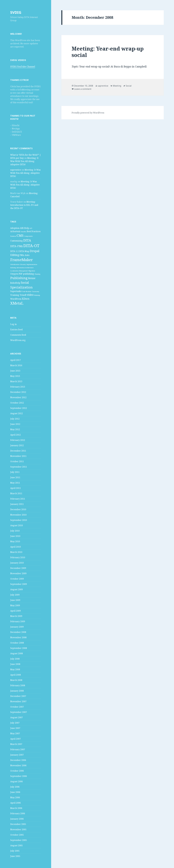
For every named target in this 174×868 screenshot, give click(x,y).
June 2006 (15, 792)
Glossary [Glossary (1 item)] (23, 264)
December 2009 (18, 568)
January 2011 (17, 504)
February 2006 (18, 813)
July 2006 (15, 787)
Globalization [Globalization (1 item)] (15, 264)
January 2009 (17, 627)
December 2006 (18, 760)
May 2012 (15, 429)
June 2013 (15, 371)
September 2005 (19, 840)
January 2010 (17, 563)
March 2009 (16, 616)
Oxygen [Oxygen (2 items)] (14, 274)
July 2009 (15, 595)
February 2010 (18, 557)
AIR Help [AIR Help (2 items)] (24, 228)
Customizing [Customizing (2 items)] (17, 241)
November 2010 (18, 515)
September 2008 (19, 648)
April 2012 (16, 435)
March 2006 (16, 808)
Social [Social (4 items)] (25, 282)
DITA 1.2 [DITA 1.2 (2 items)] (14, 251)
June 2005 (15, 856)
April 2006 (16, 803)
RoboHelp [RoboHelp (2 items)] (15, 283)
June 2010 (15, 536)
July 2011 (15, 472)
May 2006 (15, 797)
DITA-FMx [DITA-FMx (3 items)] (17, 246)
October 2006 (17, 771)
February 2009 (18, 621)
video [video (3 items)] (30, 295)
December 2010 (18, 509)
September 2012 (19, 408)
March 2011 (16, 493)
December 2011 (18, 451)
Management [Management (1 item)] (23, 271)
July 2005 (15, 851)
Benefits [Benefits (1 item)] (23, 232)
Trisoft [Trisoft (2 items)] (23, 295)
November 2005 (18, 829)
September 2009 (19, 584)
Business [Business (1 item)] (13, 236)
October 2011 (17, 461)
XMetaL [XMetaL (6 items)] (17, 303)
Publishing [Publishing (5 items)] (19, 278)
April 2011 (16, 488)
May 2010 (15, 541)
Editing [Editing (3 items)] (15, 255)
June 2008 (15, 664)
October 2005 (17, 835)
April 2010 (16, 547)
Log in (13, 324)
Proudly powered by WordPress (88, 113)
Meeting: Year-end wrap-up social (108, 52)
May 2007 (15, 733)
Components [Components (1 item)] (28, 236)
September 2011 (19, 467)
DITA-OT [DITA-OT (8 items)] (31, 246)
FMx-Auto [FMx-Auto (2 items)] (24, 255)
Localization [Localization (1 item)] (14, 271)
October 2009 (17, 579)
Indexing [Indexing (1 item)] (13, 268)
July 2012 (15, 419)
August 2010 (17, 525)
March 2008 (16, 680)
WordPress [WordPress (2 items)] (16, 299)
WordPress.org (18, 340)
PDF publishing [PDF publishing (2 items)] (26, 274)
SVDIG (16, 12)
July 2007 (15, 723)
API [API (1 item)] (31, 228)
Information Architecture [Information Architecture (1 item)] (25, 268)
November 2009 (18, 573)
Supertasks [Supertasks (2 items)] (16, 291)
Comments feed (18, 335)
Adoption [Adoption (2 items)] (15, 228)
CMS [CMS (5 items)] (20, 235)
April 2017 (16, 360)
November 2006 (18, 765)
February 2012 (18, 440)
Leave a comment (83, 89)
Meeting (117, 86)
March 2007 (16, 744)
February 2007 (18, 749)
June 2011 (15, 477)
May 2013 (15, 376)
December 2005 (18, 824)
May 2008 (15, 669)
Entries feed (16, 330)
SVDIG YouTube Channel (23, 67)
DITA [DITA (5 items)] (27, 240)
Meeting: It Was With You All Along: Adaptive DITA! (24, 161)
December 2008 (18, 632)
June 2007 (15, 728)
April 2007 (16, 739)
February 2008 (18, 685)
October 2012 (17, 403)
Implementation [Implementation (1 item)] (32, 264)
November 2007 (18, 701)
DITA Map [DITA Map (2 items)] (24, 251)
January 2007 (17, 755)
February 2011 (18, 499)
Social (129, 86)
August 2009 (17, 589)
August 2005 (17, 845)
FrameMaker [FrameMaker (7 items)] (22, 260)
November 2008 (18, 637)
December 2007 (18, 696)
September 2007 (19, 712)
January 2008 (17, 691)
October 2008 (17, 643)
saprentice (16, 170)
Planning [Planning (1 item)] (37, 274)
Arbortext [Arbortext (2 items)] (15, 231)
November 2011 (18, 456)
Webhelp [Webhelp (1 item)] (37, 295)
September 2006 (19, 776)
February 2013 (18, 387)
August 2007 (17, 717)
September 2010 (19, 520)
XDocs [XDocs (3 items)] (26, 299)
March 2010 (16, 552)
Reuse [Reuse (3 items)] (32, 278)
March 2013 (16, 381)
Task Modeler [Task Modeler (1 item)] (27, 292)
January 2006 (17, 819)
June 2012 (15, 424)
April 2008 (16, 675)
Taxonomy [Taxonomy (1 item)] (36, 292)
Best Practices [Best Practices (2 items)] (34, 231)
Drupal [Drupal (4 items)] (35, 251)
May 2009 (15, 605)
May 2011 (15, 483)
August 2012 (17, 413)
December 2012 (18, 392)
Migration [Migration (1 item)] (32, 271)
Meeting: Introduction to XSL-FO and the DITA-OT (24, 205)
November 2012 (18, 397)
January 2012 (17, 445)
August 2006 (17, 781)
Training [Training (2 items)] (15, 295)
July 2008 (15, 659)
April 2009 (16, 611)
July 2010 (15, 531)
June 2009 (15, 600)
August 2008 (17, 653)
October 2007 (17, 707)
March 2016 (16, 365)
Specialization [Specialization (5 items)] (21, 287)
